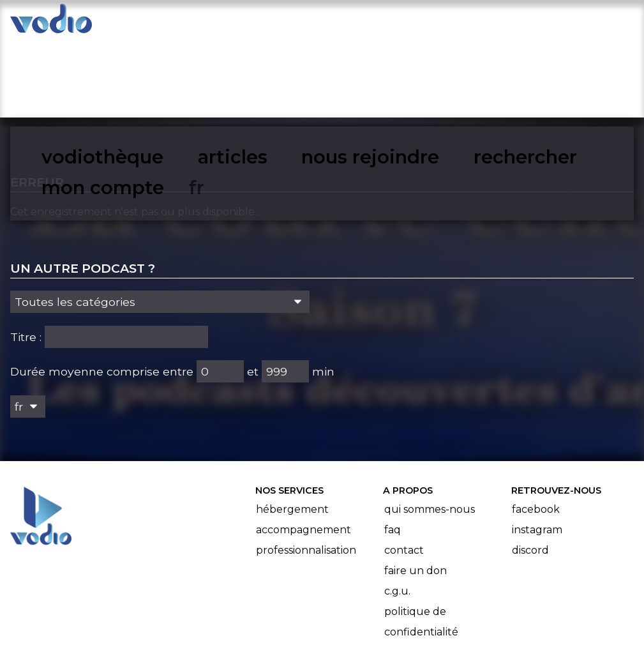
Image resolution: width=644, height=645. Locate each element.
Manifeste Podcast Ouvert (358, 599)
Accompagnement (303, 450)
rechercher (457, 23)
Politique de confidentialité (421, 542)
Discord (530, 470)
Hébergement (292, 429)
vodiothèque (173, 23)
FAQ (393, 450)
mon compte (556, 23)
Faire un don (416, 491)
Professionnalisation (306, 470)
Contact (404, 470)
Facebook (536, 429)
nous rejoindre (353, 23)
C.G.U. (397, 511)
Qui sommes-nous (430, 429)
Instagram (537, 450)
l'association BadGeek (213, 617)
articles (260, 23)
